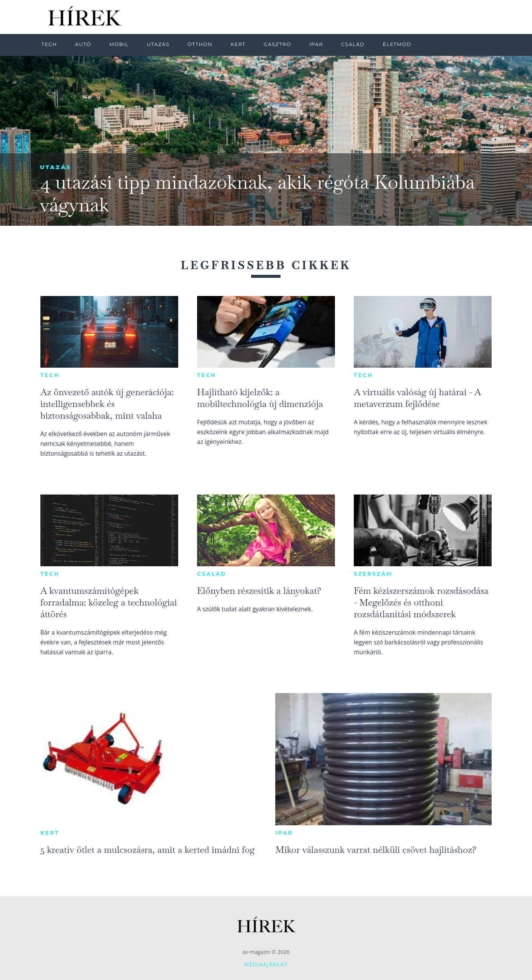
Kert (50, 833)
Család (212, 574)
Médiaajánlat (266, 964)
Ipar (284, 833)
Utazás (56, 167)
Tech (50, 375)
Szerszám (373, 574)
